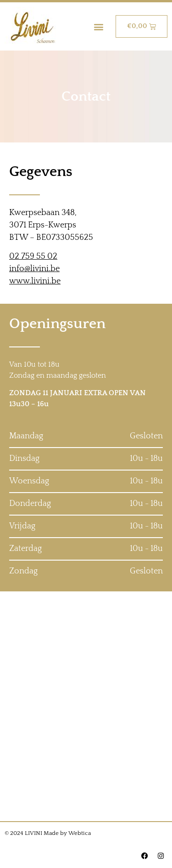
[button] (99, 26)
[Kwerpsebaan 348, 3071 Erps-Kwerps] (86, 706)
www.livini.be (35, 281)
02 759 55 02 (33, 256)
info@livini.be (34, 269)
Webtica (80, 833)
